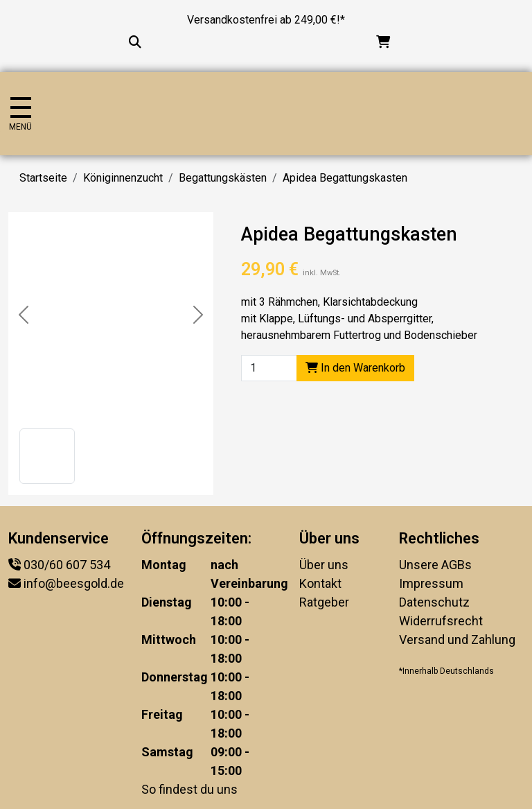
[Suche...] (135, 42)
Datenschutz (434, 602)
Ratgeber (324, 602)
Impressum (431, 583)
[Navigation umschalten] (20, 114)
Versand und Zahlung (457, 640)
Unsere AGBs (435, 565)
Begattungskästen (223, 178)
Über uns (324, 565)
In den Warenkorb (355, 368)
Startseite (43, 178)
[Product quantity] (269, 368)
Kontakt (320, 583)
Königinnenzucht (123, 178)
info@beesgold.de (74, 583)
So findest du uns (189, 789)
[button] (47, 456)
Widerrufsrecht (441, 621)
